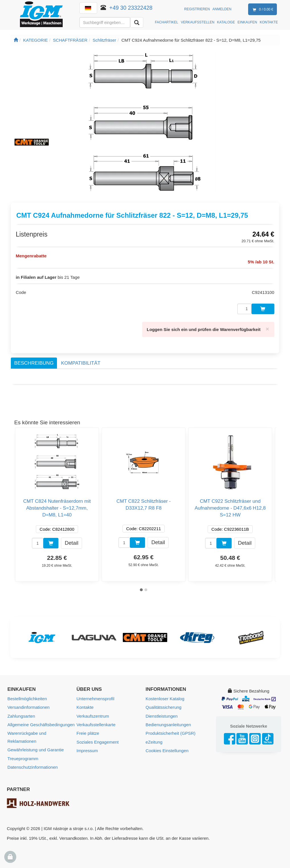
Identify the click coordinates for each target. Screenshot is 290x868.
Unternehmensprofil (95, 697)
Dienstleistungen (161, 714)
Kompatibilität (81, 362)
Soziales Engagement (97, 740)
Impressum (87, 749)
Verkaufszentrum (93, 714)
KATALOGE (226, 22)
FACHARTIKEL (167, 22)
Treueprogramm (23, 756)
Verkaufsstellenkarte (96, 723)
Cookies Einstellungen (167, 749)
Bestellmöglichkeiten (27, 697)
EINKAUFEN (247, 22)
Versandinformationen (28, 706)
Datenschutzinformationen (32, 765)
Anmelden (222, 9)
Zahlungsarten (21, 714)
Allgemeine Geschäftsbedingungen (41, 723)
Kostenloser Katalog (165, 697)
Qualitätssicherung (163, 706)
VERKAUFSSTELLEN (198, 22)
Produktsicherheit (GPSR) (170, 731)
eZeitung (154, 740)
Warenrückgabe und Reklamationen (27, 735)
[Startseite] (16, 40)
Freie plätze (88, 731)
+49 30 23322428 (131, 8)
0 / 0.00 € (262, 10)
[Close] (267, 328)
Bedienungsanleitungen (168, 723)
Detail (72, 541)
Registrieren (197, 9)
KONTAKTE (269, 22)
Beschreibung (34, 362)
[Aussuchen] (137, 22)
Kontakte (85, 706)
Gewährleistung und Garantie (35, 748)
